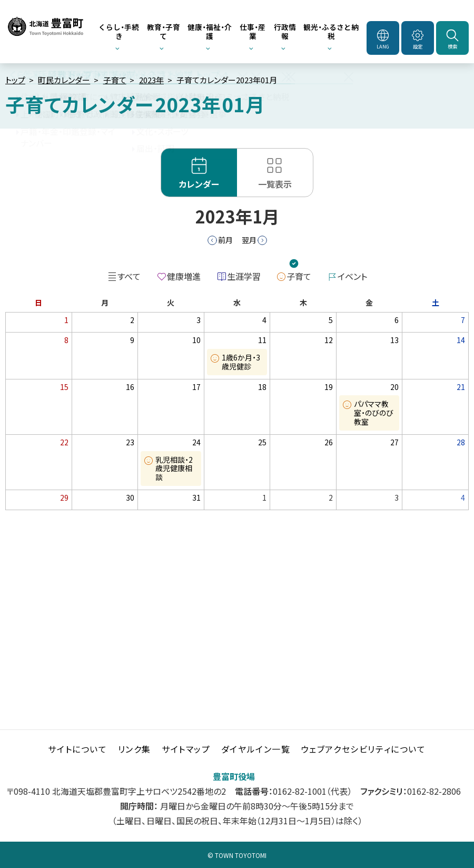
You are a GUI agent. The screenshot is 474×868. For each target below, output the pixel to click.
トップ (15, 80)
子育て (115, 80)
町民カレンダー (64, 80)
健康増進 (184, 276)
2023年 (151, 80)
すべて (129, 276)
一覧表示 (275, 184)
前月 (225, 240)
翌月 (249, 240)
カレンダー (199, 184)
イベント (352, 276)
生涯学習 (244, 276)
